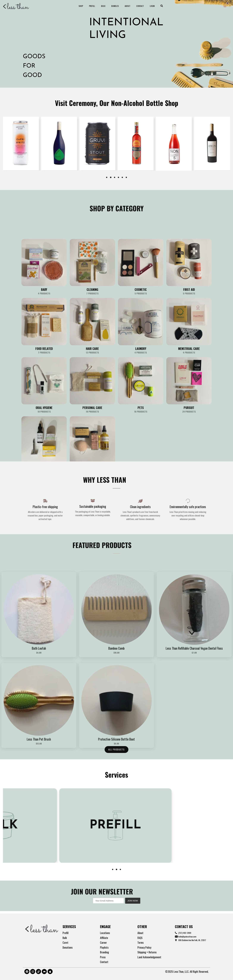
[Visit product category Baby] (44, 404)
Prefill (96, 6)
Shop (86, 6)
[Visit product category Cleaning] (92, 404)
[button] (156, 6)
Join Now (133, 901)
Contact (136, 6)
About (126, 6)
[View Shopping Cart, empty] (225, 6)
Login (147, 6)
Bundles (115, 6)
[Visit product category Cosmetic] (141, 404)
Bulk (105, 6)
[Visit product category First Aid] (189, 404)
